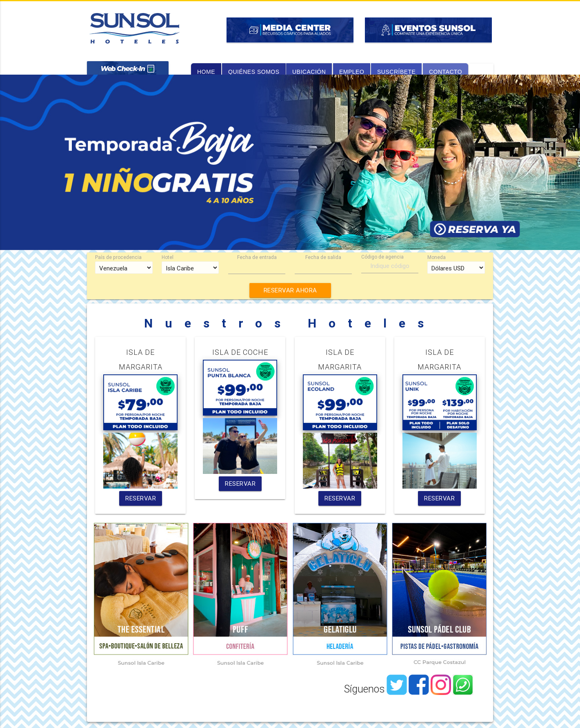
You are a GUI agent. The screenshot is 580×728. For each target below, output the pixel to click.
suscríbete (396, 72)
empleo (352, 72)
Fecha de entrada (257, 257)
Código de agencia (382, 257)
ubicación (309, 72)
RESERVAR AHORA (290, 290)
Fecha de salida (323, 257)
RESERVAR (141, 498)
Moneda (437, 257)
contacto (446, 72)
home (206, 72)
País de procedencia (118, 257)
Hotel (168, 257)
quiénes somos (254, 72)
